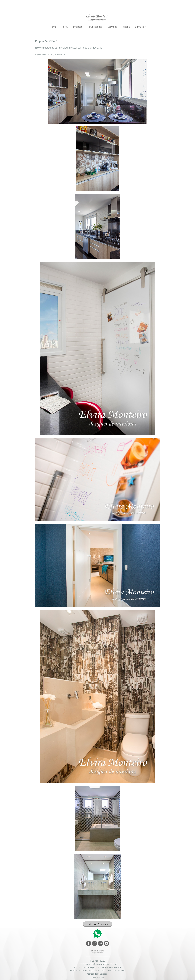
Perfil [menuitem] (65, 27)
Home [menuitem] (53, 27)
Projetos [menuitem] (78, 27)
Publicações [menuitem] (96, 27)
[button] (98, 924)
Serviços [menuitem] (112, 27)
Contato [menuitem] (140, 27)
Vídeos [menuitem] (126, 27)
